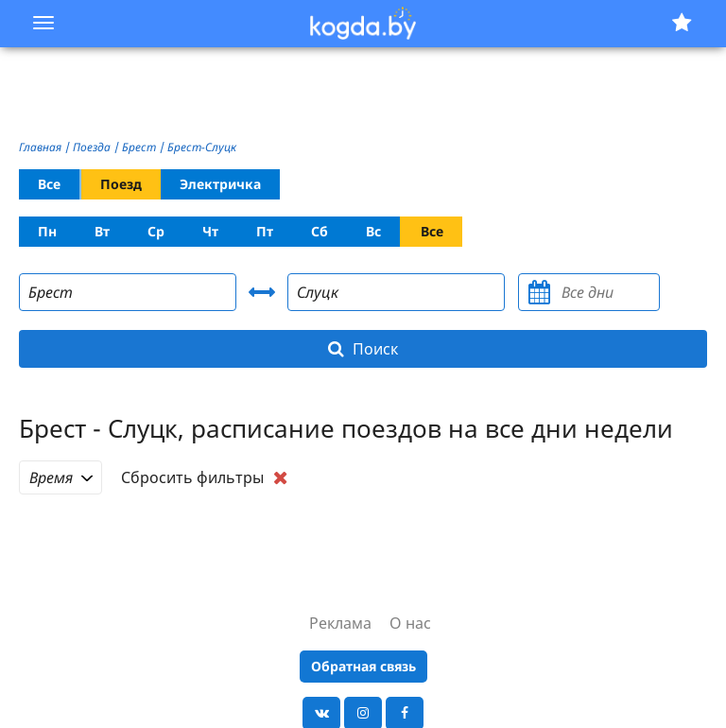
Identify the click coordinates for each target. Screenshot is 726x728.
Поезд (121, 184)
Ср (156, 231)
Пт (265, 231)
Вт (102, 231)
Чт (210, 231)
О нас (410, 623)
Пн (47, 231)
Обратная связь (363, 666)
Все (49, 184)
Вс (373, 231)
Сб (320, 231)
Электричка (220, 184)
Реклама (340, 623)
